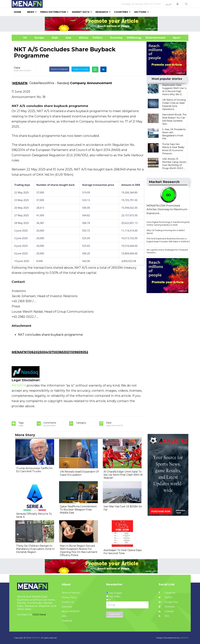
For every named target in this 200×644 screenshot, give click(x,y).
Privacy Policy (69, 597)
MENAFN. (36, 638)
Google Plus (168, 602)
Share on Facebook (59, 69)
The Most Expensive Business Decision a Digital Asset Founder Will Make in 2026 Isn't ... (168, 241)
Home (18, 12)
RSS (164, 616)
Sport (175, 38)
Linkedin (166, 611)
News (31, 12)
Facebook (167, 593)
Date (17, 68)
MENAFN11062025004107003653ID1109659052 (50, 352)
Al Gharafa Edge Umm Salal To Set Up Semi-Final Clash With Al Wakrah (123, 475)
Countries (121, 12)
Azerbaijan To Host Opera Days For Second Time (123, 552)
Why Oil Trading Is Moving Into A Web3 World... (166, 232)
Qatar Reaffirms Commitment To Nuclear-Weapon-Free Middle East (78, 510)
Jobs (64, 616)
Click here (39, 614)
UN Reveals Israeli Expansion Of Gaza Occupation (79, 473)
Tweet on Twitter (81, 69)
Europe (39, 38)
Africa (82, 38)
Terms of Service (71, 593)
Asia (68, 38)
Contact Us (68, 602)
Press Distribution (53, 12)
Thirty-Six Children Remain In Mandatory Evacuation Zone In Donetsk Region (35, 549)
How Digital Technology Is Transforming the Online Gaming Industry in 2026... (168, 224)
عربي (169, 4)
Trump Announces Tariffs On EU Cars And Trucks (34, 470)
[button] (178, 4)
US (21, 38)
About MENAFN (71, 611)
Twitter (165, 597)
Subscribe (115, 614)
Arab (55, 38)
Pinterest (167, 607)
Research (102, 12)
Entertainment (151, 38)
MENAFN (20, 83)
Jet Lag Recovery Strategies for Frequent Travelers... (167, 251)
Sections (140, 12)
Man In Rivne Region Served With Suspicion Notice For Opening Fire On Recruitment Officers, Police (79, 550)
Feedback (67, 621)
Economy (116, 38)
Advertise (67, 607)
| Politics (97, 38)
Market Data (81, 12)
